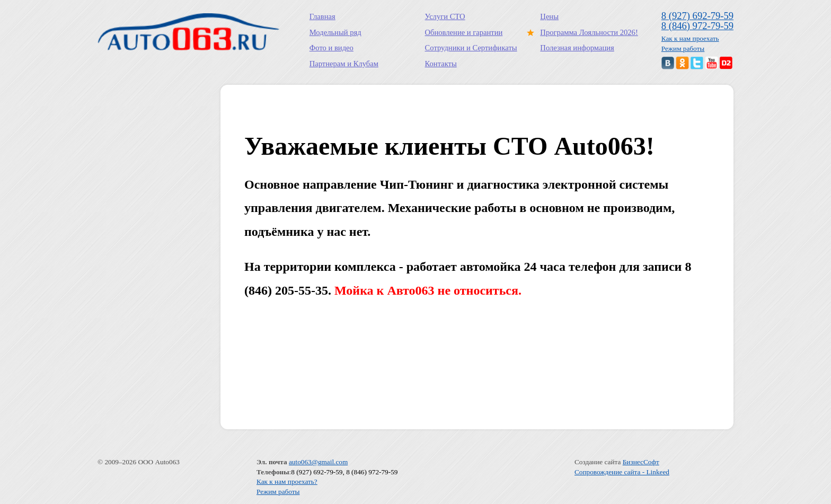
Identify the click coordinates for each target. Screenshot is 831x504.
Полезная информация (577, 48)
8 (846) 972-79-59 (697, 26)
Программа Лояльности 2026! (587, 32)
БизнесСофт (641, 462)
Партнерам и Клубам (344, 64)
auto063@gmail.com (318, 462)
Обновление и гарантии (464, 32)
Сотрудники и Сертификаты (471, 48)
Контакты (441, 64)
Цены (549, 16)
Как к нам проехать (690, 38)
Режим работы (683, 48)
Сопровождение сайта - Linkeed (622, 472)
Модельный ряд (335, 32)
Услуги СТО (445, 16)
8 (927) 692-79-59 (697, 16)
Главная (322, 16)
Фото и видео (331, 48)
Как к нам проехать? (287, 481)
